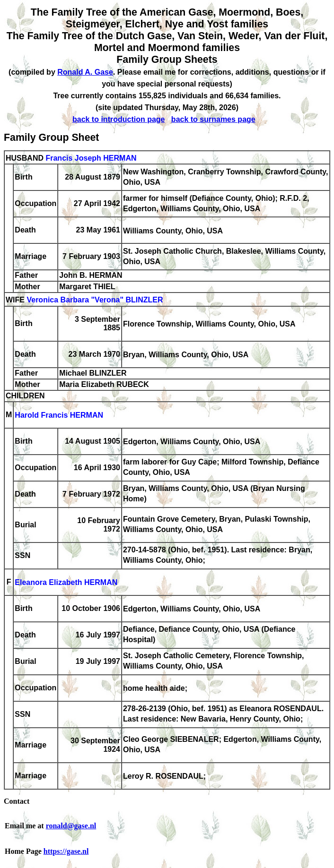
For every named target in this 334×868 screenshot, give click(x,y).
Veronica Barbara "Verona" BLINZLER (95, 300)
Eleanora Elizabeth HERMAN (66, 583)
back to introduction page (119, 119)
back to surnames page (213, 119)
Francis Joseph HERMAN (91, 158)
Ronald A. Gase (85, 72)
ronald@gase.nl (71, 826)
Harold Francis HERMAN (59, 416)
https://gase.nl (66, 851)
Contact (17, 801)
